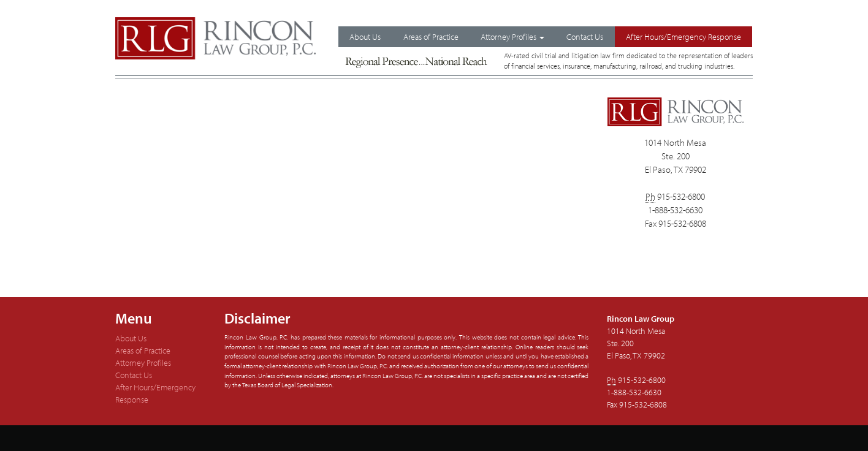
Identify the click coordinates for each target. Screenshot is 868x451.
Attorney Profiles (512, 37)
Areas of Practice (431, 37)
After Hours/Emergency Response (683, 37)
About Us (365, 37)
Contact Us (585, 37)
